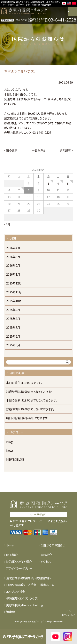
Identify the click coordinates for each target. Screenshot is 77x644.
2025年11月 (14, 292)
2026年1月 (13, 275)
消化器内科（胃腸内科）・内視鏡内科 (28, 578)
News (10, 451)
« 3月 (7, 224)
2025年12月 (14, 283)
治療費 (10, 612)
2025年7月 (13, 328)
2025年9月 (13, 310)
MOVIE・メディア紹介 (19, 562)
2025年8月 (13, 319)
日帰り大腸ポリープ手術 (21, 585)
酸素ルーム (47, 585)
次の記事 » (66, 150)
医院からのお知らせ (53, 545)
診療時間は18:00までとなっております (30, 392)
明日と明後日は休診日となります (27, 418)
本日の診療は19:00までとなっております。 (32, 400)
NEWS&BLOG (15, 460)
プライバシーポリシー (19, 568)
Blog (9, 442)
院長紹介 (12, 555)
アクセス (46, 562)
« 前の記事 (11, 150)
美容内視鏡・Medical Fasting (25, 605)
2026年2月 (13, 266)
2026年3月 (13, 257)
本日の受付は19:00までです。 (24, 383)
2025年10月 (14, 301)
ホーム (10, 545)
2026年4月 (13, 248)
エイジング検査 (16, 592)
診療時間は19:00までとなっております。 (30, 409)
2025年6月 (13, 337)
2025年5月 (13, 345)
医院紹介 (46, 555)
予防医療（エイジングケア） (23, 598)
